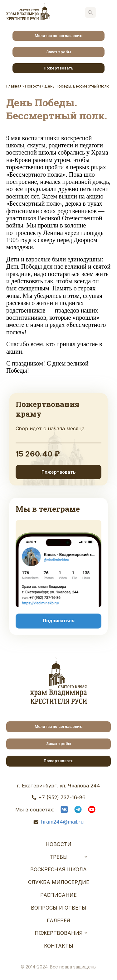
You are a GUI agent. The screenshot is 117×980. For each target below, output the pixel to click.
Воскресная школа (58, 869)
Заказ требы (59, 52)
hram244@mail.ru (62, 822)
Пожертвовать (58, 68)
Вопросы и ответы (59, 908)
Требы (59, 857)
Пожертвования (59, 933)
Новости (58, 844)
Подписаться (59, 621)
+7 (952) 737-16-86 (62, 797)
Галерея (58, 920)
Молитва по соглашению (59, 36)
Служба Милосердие (59, 882)
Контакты (59, 946)
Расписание (58, 895)
